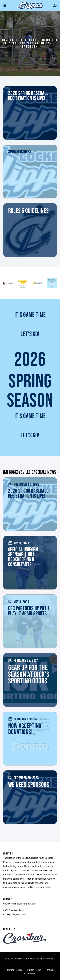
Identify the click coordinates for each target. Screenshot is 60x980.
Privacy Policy (34, 970)
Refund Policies (15, 970)
